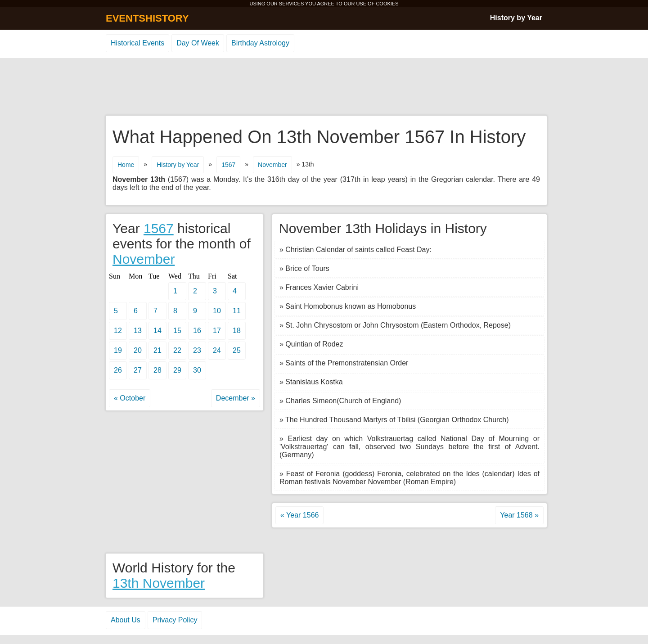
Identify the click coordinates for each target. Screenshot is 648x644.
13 (138, 331)
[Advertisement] (324, 87)
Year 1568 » (519, 515)
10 (217, 311)
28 (157, 370)
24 (217, 350)
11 (237, 311)
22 (177, 350)
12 (118, 331)
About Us (126, 620)
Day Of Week (198, 43)
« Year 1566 (299, 515)
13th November (159, 583)
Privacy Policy (175, 620)
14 (157, 331)
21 (157, 350)
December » (236, 398)
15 (177, 331)
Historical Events (137, 43)
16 (197, 331)
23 (197, 350)
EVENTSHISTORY (147, 18)
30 (197, 370)
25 (237, 350)
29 (177, 370)
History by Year (516, 18)
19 (118, 350)
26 (118, 370)
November (272, 165)
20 (138, 350)
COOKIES (387, 4)
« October (130, 398)
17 (217, 331)
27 (138, 370)
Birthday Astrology (260, 43)
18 (237, 331)
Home (126, 165)
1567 (228, 165)
